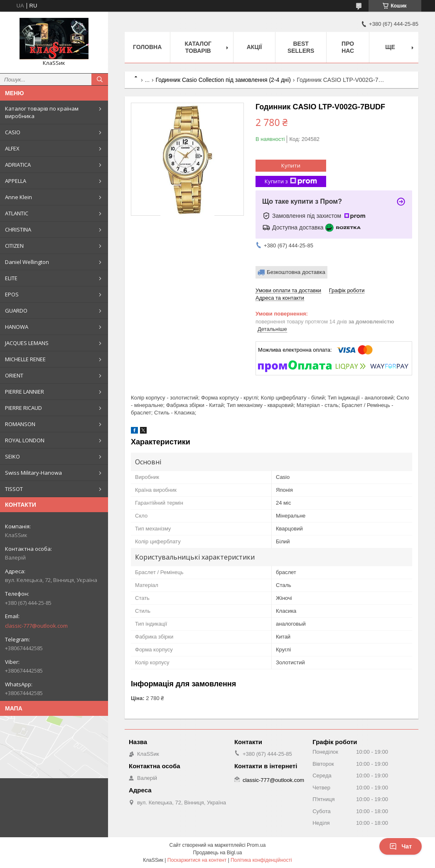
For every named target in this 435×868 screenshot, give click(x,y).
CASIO (13, 132)
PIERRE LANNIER (25, 392)
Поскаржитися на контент (197, 860)
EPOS (12, 294)
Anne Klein (18, 197)
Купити (291, 165)
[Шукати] (100, 79)
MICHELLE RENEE (25, 359)
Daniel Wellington (27, 262)
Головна (147, 47)
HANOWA (17, 327)
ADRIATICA (18, 165)
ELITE (11, 278)
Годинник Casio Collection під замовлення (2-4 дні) (223, 80)
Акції (254, 47)
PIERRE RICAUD (23, 408)
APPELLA (16, 181)
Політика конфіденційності (261, 860)
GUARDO (16, 311)
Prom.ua (256, 845)
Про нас (348, 47)
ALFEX (12, 148)
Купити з (291, 181)
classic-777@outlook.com (36, 626)
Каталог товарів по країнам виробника (42, 112)
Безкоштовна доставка (296, 272)
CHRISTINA (18, 229)
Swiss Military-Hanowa (33, 473)
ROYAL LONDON (25, 440)
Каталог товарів (198, 47)
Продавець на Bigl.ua (217, 853)
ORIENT (14, 375)
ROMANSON (20, 424)
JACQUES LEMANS (27, 343)
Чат (401, 846)
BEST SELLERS (301, 47)
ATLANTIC (17, 213)
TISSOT (14, 489)
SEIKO (12, 456)
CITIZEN (14, 246)
